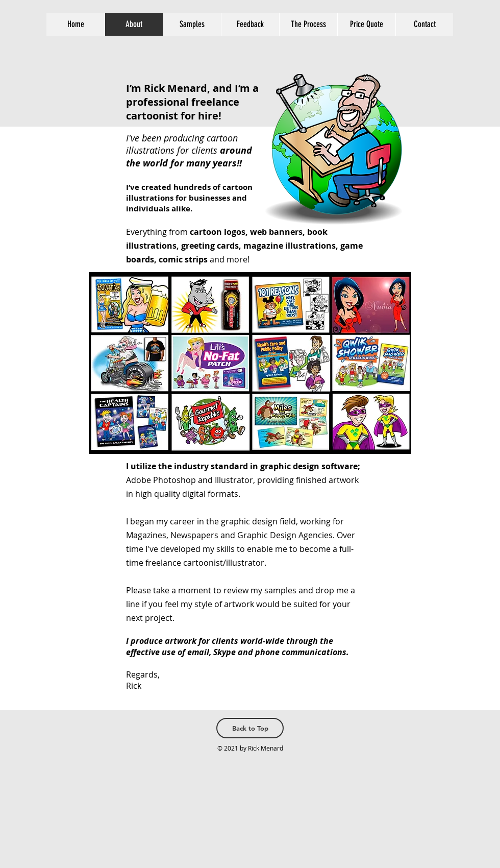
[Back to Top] (250, 728)
